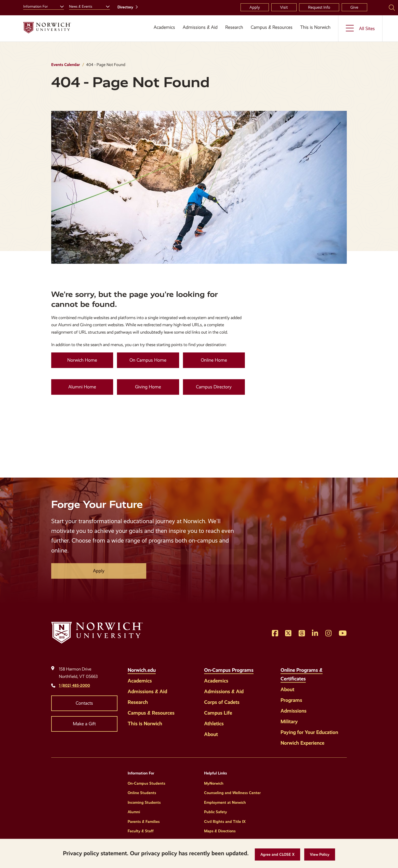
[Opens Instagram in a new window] (329, 634)
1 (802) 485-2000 (74, 685)
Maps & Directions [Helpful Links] (220, 831)
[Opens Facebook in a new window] (275, 634)
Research (234, 27)
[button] (277, 855)
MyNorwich (214, 783)
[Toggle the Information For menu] (60, 6)
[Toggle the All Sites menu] (360, 28)
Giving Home (148, 387)
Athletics (214, 724)
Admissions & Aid (200, 27)
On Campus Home (148, 360)
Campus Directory (214, 387)
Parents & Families (144, 822)
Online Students (142, 793)
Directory (125, 7)
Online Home (214, 360)
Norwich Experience (302, 743)
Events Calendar (66, 65)
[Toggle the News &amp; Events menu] (106, 6)
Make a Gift (84, 724)
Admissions (294, 711)
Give (354, 7)
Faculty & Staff (141, 831)
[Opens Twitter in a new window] (288, 634)
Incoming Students (144, 803)
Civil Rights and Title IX (225, 822)
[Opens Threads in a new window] (302, 634)
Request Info (319, 7)
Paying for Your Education (309, 732)
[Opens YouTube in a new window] (343, 634)
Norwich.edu (142, 670)
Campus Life (218, 713)
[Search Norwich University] (392, 7)
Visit (284, 7)
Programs (291, 700)
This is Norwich (315, 27)
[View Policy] (320, 855)
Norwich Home (82, 360)
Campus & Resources (272, 27)
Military (289, 721)
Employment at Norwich (225, 803)
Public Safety (216, 812)
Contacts (84, 703)
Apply (255, 7)
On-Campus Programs (229, 670)
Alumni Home (82, 387)
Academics (164, 27)
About (211, 734)
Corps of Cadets (222, 702)
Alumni (134, 812)
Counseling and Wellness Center (232, 793)
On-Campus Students (147, 783)
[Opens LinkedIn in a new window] (315, 634)
